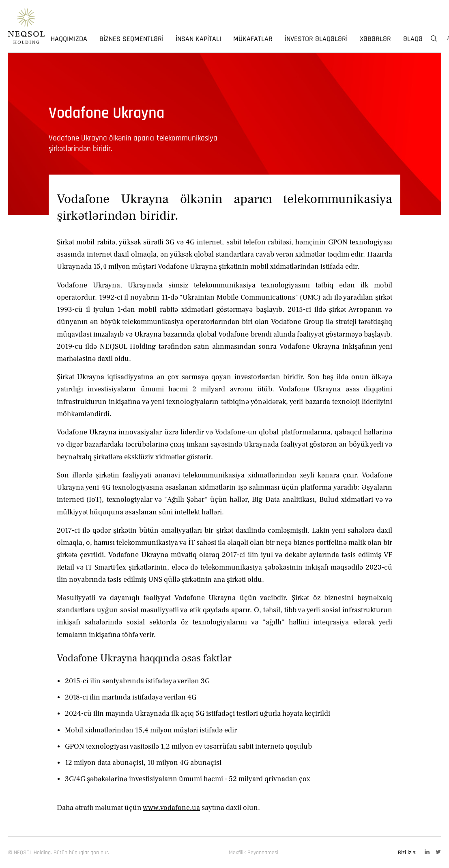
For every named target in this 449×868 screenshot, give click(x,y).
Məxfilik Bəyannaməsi (254, 853)
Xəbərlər (375, 39)
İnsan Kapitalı (198, 39)
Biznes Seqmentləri (131, 39)
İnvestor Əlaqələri (316, 39)
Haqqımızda (69, 39)
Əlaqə (413, 39)
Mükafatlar (253, 39)
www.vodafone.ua (171, 808)
